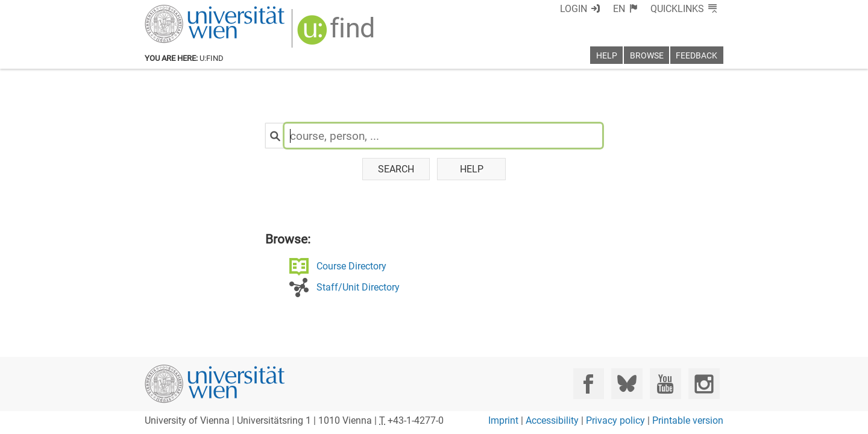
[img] (337, 34)
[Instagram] (704, 384)
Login (574, 9)
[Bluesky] (627, 384)
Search (396, 169)
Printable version (688, 420)
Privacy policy (615, 420)
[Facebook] (589, 384)
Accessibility (552, 420)
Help (472, 169)
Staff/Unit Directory (358, 287)
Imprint (503, 420)
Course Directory (351, 266)
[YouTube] (665, 384)
